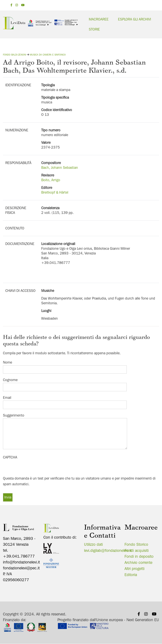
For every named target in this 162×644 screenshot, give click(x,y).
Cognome (10, 380)
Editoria (131, 575)
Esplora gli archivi (134, 19)
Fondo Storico (136, 544)
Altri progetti (134, 569)
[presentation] (33, 468)
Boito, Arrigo (51, 180)
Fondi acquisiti (137, 550)
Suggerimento (14, 415)
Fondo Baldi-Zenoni (15, 55)
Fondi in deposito (139, 556)
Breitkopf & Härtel (55, 192)
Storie (94, 29)
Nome (7, 362)
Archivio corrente (138, 562)
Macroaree (99, 19)
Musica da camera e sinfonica (48, 55)
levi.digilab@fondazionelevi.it (108, 550)
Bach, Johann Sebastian (60, 167)
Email (7, 398)
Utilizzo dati (93, 544)
